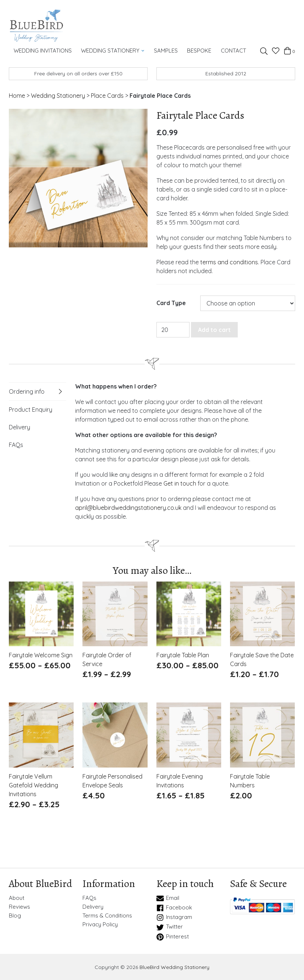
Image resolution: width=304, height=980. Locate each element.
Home (17, 95)
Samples (164, 50)
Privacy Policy (100, 924)
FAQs (16, 444)
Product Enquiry (31, 409)
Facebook (174, 908)
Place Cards (107, 95)
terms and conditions (229, 262)
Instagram (174, 917)
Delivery (20, 427)
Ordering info (27, 391)
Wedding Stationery (112, 50)
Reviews (20, 906)
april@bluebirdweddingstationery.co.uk (128, 507)
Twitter (170, 927)
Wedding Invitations (42, 50)
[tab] (38, 391)
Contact (231, 50)
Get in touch (180, 483)
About (17, 898)
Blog (15, 915)
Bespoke (197, 50)
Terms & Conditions (107, 915)
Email (168, 898)
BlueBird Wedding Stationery (174, 967)
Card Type (171, 303)
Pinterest (173, 937)
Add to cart (214, 329)
